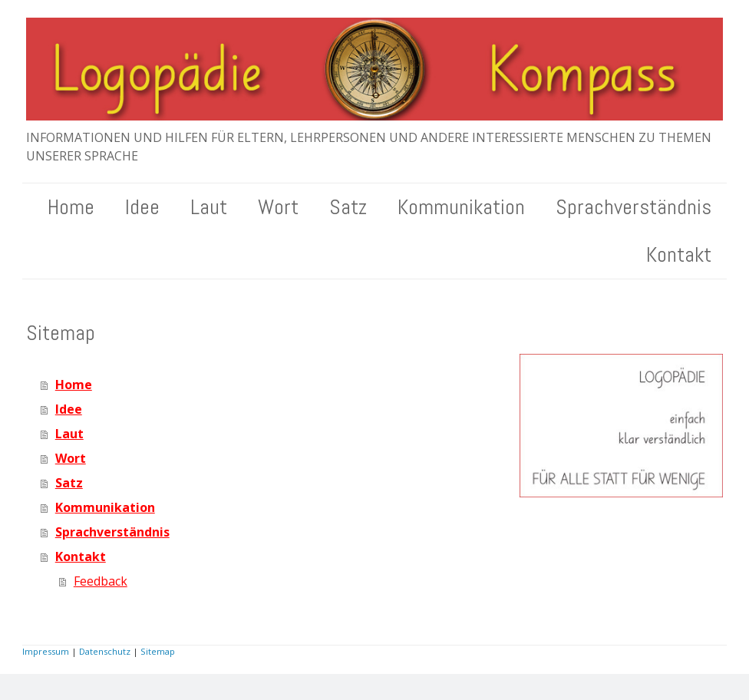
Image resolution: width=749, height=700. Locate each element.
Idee (142, 207)
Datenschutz (105, 651)
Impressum (46, 651)
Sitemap (158, 651)
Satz (348, 207)
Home (71, 207)
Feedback (101, 581)
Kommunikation (461, 207)
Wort (278, 207)
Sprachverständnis (634, 207)
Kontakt (679, 254)
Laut (209, 207)
